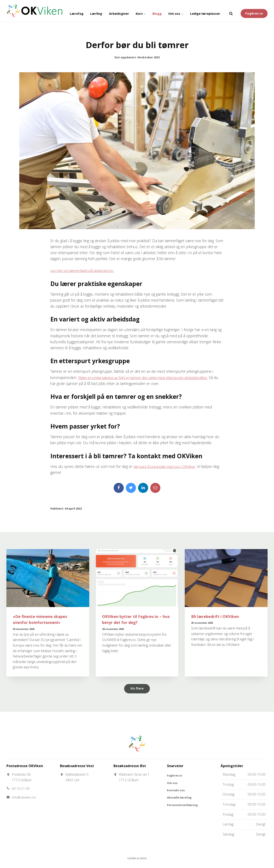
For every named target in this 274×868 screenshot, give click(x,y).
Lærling (79, 11)
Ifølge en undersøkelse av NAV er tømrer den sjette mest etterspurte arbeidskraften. (149, 377)
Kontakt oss (176, 792)
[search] (231, 11)
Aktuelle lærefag (180, 799)
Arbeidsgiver (105, 11)
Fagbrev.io (254, 11)
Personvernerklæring (183, 807)
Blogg (148, 11)
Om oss (170, 11)
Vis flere (137, 689)
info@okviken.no (24, 799)
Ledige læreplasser (203, 11)
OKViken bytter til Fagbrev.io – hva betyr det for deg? (133, 620)
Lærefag (56, 11)
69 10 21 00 (21, 790)
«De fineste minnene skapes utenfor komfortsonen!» (42, 620)
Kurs (130, 11)
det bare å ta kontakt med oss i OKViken (167, 466)
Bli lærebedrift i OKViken (216, 617)
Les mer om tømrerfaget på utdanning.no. (85, 270)
